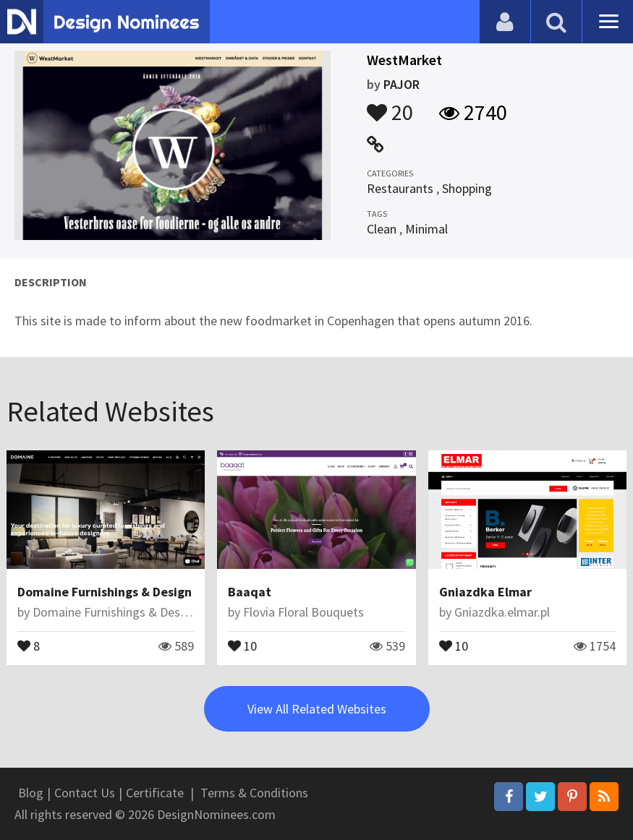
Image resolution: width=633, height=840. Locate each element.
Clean (382, 229)
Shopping (467, 188)
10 (242, 645)
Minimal (426, 229)
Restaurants (400, 188)
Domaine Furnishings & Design (105, 592)
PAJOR (402, 84)
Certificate (155, 793)
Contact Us (85, 793)
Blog (31, 793)
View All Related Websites (317, 709)
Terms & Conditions (254, 793)
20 (390, 106)
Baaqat (250, 592)
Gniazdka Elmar (485, 592)
